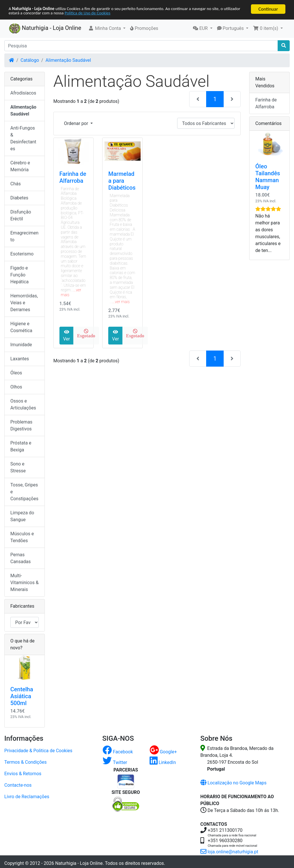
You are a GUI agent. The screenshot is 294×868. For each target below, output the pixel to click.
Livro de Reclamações (27, 797)
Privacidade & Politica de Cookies (38, 751)
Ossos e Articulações (23, 404)
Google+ (163, 752)
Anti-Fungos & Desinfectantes (23, 138)
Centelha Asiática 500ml (22, 696)
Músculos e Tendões (22, 537)
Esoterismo (22, 254)
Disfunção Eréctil (21, 215)
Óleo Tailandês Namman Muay (268, 177)
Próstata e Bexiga (21, 446)
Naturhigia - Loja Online (45, 28)
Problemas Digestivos (21, 425)
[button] (107, 28)
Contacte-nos (18, 785)
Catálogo (30, 60)
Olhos (16, 387)
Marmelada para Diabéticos (122, 181)
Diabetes (19, 198)
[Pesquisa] (141, 46)
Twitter (115, 762)
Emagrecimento (24, 236)
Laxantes (20, 359)
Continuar (268, 9)
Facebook (118, 752)
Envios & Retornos (23, 774)
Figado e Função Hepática (20, 275)
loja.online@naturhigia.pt (229, 852)
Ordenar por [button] (77, 123)
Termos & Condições (26, 762)
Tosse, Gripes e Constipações (24, 492)
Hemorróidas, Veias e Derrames (24, 303)
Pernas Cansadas (21, 558)
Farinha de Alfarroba (73, 177)
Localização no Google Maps (234, 783)
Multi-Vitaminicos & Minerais (24, 583)
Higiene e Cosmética (21, 327)
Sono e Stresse (18, 467)
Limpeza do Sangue (22, 516)
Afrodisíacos (23, 93)
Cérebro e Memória (20, 166)
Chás (16, 184)
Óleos (16, 373)
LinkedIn (163, 762)
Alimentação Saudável (68, 60)
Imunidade (21, 345)
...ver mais (121, 302)
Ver (67, 336)
